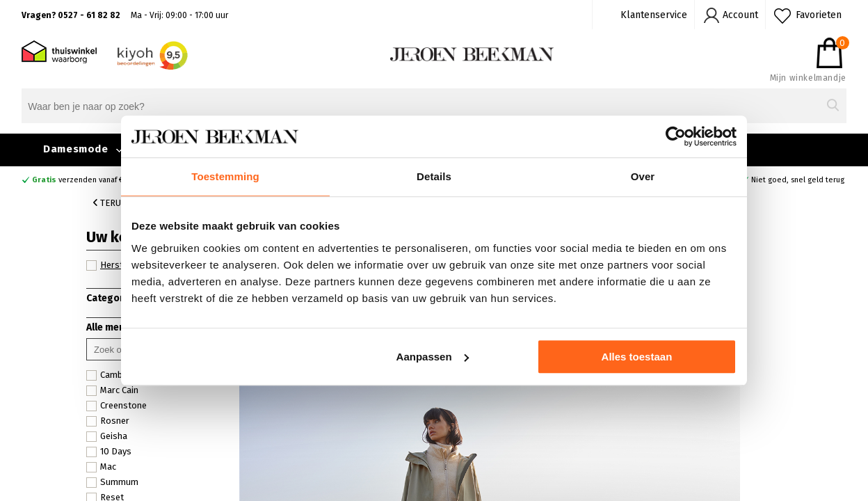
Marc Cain (112, 390)
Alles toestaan (637, 357)
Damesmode (75, 149)
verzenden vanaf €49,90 (88, 180)
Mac (101, 467)
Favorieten (819, 15)
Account (740, 15)
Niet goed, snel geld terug (798, 180)
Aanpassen (433, 357)
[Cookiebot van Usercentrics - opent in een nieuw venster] (676, 136)
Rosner (108, 421)
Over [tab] (643, 176)
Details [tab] (434, 176)
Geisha (107, 436)
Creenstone (116, 406)
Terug (110, 203)
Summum (112, 482)
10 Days (109, 452)
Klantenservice (654, 15)
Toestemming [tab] (225, 176)
